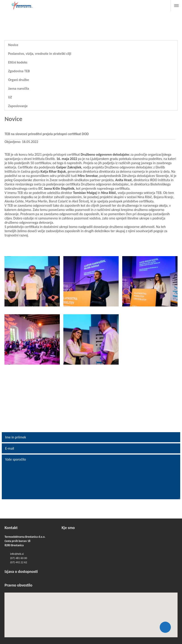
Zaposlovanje (18, 106)
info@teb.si (17, 554)
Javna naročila (19, 88)
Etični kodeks (18, 62)
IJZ (10, 97)
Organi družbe (19, 80)
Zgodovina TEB (19, 71)
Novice (13, 45)
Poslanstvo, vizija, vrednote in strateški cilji (40, 54)
